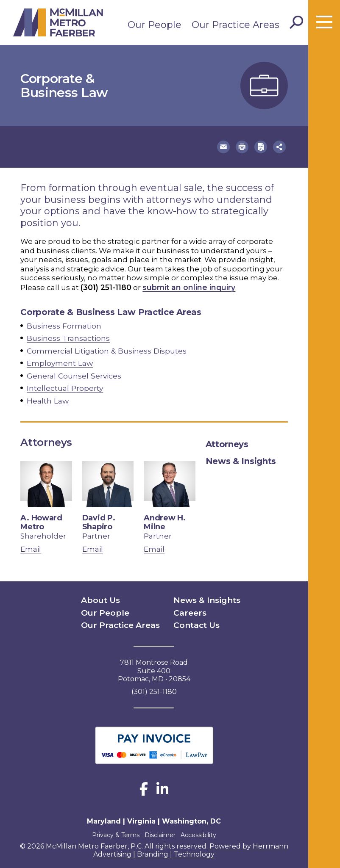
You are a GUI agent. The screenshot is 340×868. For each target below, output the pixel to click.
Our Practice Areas (235, 25)
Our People (155, 25)
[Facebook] (144, 783)
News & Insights (202, 595)
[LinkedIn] (162, 783)
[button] (232, 147)
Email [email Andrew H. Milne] (154, 545)
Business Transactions (68, 336)
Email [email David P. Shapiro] (93, 545)
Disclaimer (160, 826)
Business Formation (64, 324)
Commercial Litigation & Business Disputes (106, 348)
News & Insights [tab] (241, 457)
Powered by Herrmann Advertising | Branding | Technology (191, 841)
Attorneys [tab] (227, 440)
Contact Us (193, 617)
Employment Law (60, 360)
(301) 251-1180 (106, 286)
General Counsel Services (73, 373)
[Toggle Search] (296, 22)
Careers (188, 606)
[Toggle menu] (324, 22)
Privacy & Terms (111, 826)
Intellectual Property (65, 384)
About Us (97, 595)
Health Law (47, 397)
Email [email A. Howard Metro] (31, 545)
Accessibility (203, 826)
